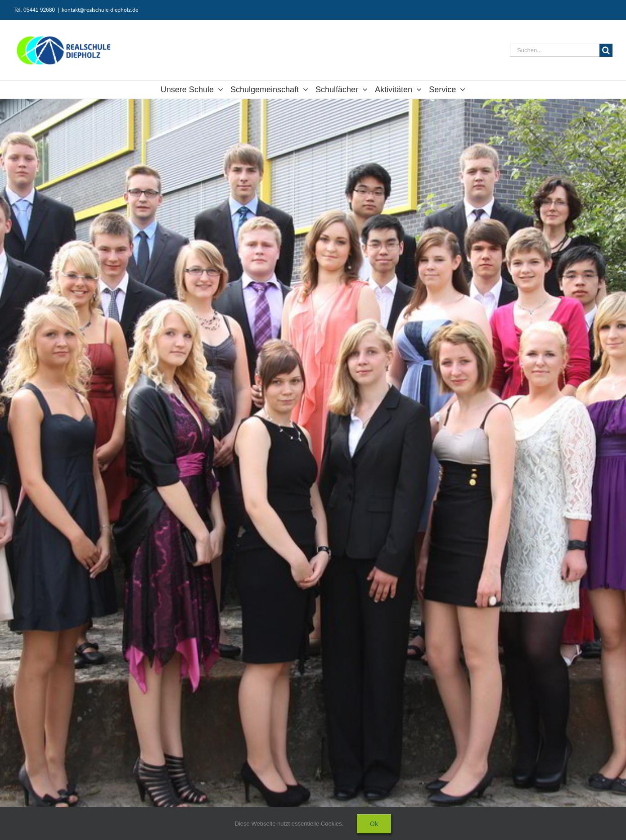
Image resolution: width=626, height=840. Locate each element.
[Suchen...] (555, 50)
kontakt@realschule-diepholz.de (100, 10)
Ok (374, 824)
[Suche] (606, 50)
